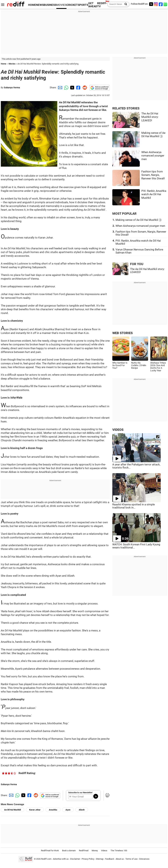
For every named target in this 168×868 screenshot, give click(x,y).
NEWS (40, 5)
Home (4, 64)
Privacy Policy (88, 859)
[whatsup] (166, 4)
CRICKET (72, 5)
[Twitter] (151, 4)
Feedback (110, 859)
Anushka (53, 810)
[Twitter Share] (72, 88)
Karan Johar (35, 810)
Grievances (144, 859)
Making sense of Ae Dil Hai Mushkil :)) (138, 220)
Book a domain (69, 851)
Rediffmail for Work (50, 851)
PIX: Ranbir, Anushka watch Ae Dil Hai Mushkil (154, 194)
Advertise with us (61, 859)
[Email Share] (60, 88)
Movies (12, 64)
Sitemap (100, 859)
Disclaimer (75, 859)
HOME (32, 5)
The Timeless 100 (119, 851)
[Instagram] (156, 4)
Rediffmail (84, 851)
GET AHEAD (93, 5)
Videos (104, 851)
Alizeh (82, 810)
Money (95, 851)
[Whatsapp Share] (66, 88)
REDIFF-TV (102, 5)
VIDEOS (118, 430)
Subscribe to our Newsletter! (80, 793)
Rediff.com (46, 859)
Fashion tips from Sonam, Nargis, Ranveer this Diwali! (153, 175)
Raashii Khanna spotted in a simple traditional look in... (134, 506)
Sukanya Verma (12, 88)
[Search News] (125, 4)
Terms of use (131, 859)
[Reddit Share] (84, 88)
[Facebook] (161, 4)
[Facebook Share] (78, 88)
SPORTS (83, 5)
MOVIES (61, 5)
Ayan (68, 810)
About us (120, 859)
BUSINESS (50, 5)
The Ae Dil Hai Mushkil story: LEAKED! (150, 117)
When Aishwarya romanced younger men (153, 156)
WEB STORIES (122, 333)
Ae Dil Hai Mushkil (13, 810)
